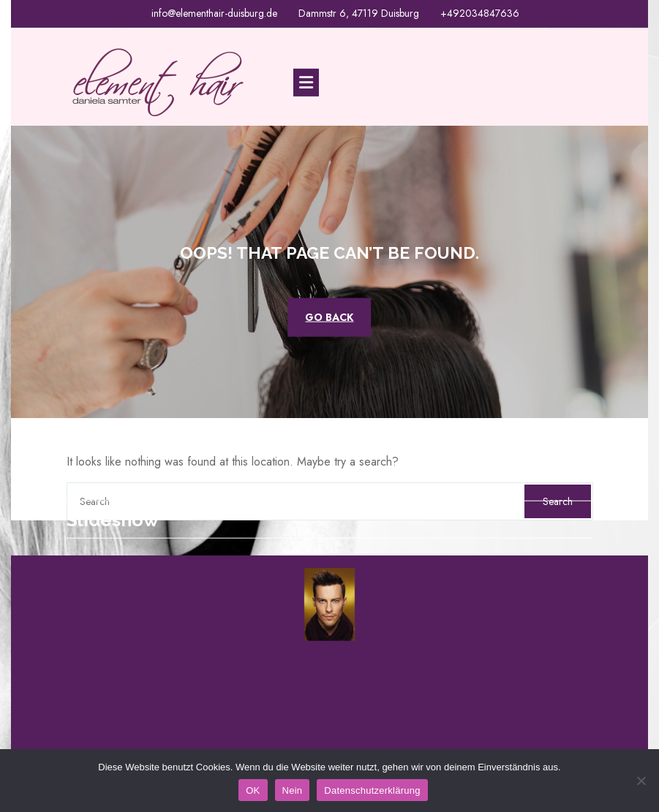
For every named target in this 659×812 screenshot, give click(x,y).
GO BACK (329, 316)
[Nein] (641, 781)
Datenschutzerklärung (372, 790)
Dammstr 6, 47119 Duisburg (359, 12)
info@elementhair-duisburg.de (214, 12)
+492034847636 (480, 12)
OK (253, 790)
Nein (293, 790)
